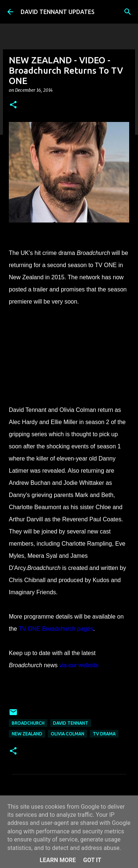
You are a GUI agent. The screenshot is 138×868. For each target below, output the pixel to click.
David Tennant (71, 723)
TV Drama (104, 734)
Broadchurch (28, 723)
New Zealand (27, 734)
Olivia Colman (68, 734)
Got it (92, 860)
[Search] (128, 12)
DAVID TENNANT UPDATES (58, 12)
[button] (13, 105)
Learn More (58, 860)
